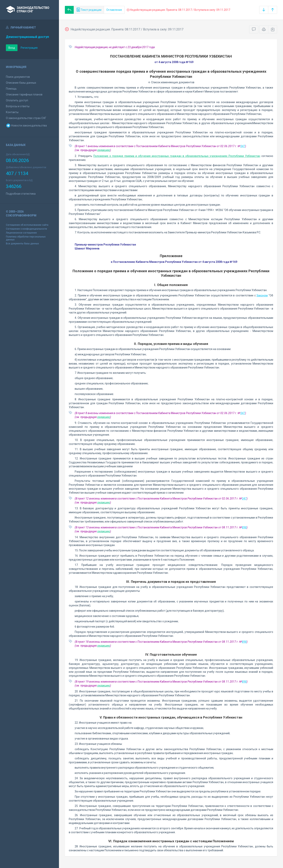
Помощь (11, 89)
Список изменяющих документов (171, 82)
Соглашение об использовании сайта (27, 225)
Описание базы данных (21, 83)
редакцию (104, 150)
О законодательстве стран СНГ (26, 118)
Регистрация (29, 48)
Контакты (12, 112)
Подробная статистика (21, 194)
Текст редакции (89, 10)
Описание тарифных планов (24, 94)
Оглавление (114, 10)
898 (244, 527)
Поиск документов (18, 77)
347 (243, 146)
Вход (12, 48)
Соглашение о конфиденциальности (26, 229)
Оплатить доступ (17, 100)
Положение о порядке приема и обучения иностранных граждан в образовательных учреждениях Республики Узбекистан (177, 156)
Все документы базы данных (22, 244)
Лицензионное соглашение (21, 233)
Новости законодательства (26, 126)
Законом (262, 295)
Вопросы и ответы (18, 106)
